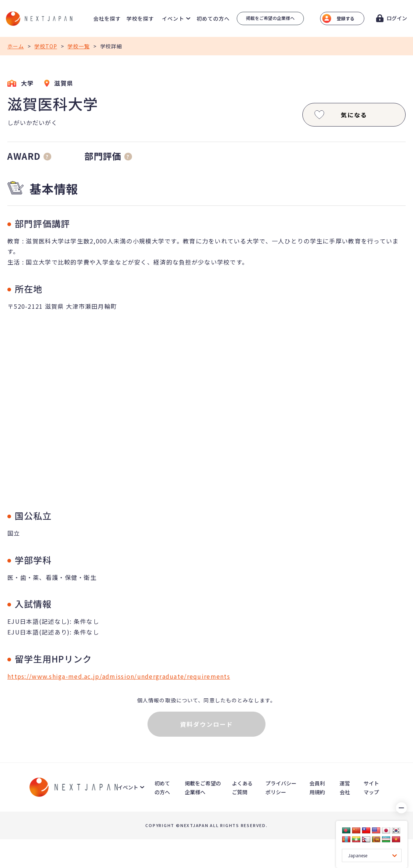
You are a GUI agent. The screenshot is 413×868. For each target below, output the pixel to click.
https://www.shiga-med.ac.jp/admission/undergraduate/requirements (119, 676)
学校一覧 (78, 46)
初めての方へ (213, 18)
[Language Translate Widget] (372, 855)
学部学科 (33, 560)
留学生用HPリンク (53, 659)
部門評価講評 (42, 223)
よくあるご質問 (242, 788)
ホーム (16, 46)
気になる (340, 115)
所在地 (29, 289)
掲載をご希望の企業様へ (270, 18)
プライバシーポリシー (281, 788)
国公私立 (33, 516)
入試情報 (33, 604)
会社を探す (107, 18)
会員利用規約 (317, 788)
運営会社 (345, 788)
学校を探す (140, 18)
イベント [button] (173, 18)
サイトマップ (371, 788)
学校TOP (46, 46)
